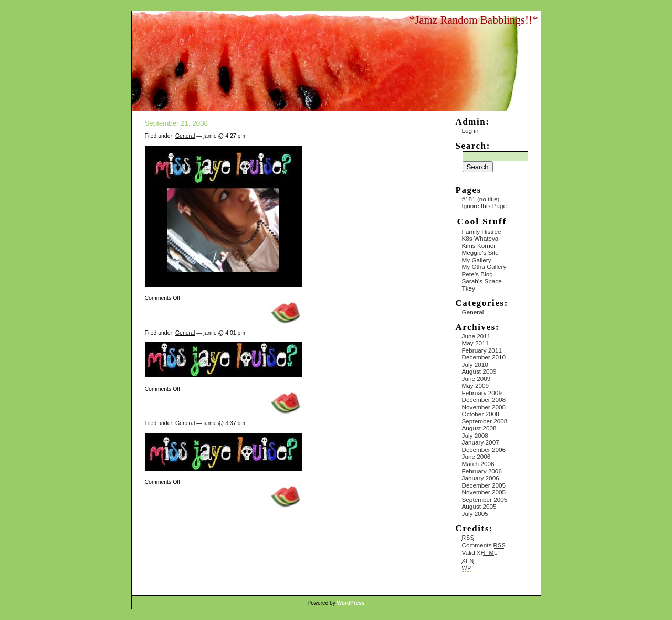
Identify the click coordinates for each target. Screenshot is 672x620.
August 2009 (479, 371)
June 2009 (476, 379)
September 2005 (485, 499)
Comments (484, 545)
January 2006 (481, 478)
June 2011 (476, 336)
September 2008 (485, 421)
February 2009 (482, 393)
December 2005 (484, 485)
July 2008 (475, 435)
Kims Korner (479, 246)
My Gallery (477, 260)
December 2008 (484, 400)
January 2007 (481, 442)
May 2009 (476, 385)
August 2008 (479, 428)
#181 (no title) (481, 199)
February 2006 (482, 471)
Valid (480, 552)
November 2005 (484, 492)
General (185, 136)
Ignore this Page (485, 206)
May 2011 (476, 343)
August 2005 (479, 506)
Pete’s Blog (477, 274)
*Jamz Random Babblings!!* (474, 20)
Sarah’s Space (482, 281)
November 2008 (484, 407)
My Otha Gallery (484, 267)
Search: (473, 146)
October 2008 (481, 414)
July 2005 (475, 514)
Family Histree (482, 231)
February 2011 (482, 350)
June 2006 (476, 456)
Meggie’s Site (480, 252)
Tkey (469, 288)
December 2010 (484, 357)
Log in (470, 131)
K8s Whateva (480, 238)
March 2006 (478, 464)
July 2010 (475, 364)
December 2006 (484, 450)
